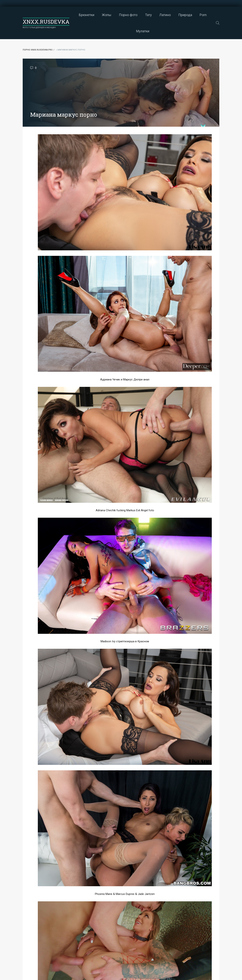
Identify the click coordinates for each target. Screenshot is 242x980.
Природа (185, 15)
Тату (148, 15)
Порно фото (128, 15)
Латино (165, 15)
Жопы (107, 15)
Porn (203, 15)
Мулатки (143, 31)
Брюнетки (87, 15)
